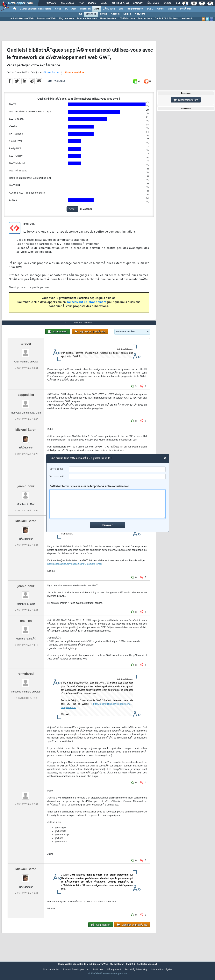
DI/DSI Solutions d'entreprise (36, 9)
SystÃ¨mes (186, 9)
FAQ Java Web (66, 19)
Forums (51, 3)
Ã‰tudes (153, 3)
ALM (74, 9)
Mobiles (172, 9)
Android (115, 14)
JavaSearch (186, 19)
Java (97, 9)
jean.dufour (26, 495)
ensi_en (26, 629)
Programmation (135, 9)
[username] (117, 469)
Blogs (92, 3)
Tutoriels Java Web (87, 19)
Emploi (138, 3)
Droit (168, 3)
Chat (104, 3)
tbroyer (26, 352)
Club (179, 3)
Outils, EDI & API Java (166, 19)
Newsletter (120, 3)
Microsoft (85, 9)
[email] (117, 477)
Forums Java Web (46, 19)
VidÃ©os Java (127, 19)
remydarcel (26, 682)
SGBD (150, 9)
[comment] (107, 504)
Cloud (58, 9)
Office (160, 9)
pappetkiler (26, 404)
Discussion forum (186, 100)
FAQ (81, 3)
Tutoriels (67, 3)
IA (66, 9)
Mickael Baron (50, 76)
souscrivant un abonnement (86, 305)
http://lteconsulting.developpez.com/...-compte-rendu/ (75, 573)
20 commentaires (74, 76)
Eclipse (127, 14)
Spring (104, 14)
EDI (121, 9)
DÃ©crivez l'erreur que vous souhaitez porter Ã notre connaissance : (107, 502)
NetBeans (140, 14)
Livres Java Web (109, 19)
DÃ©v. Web (109, 9)
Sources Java (145, 19)
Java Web (91, 14)
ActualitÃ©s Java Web (22, 19)
